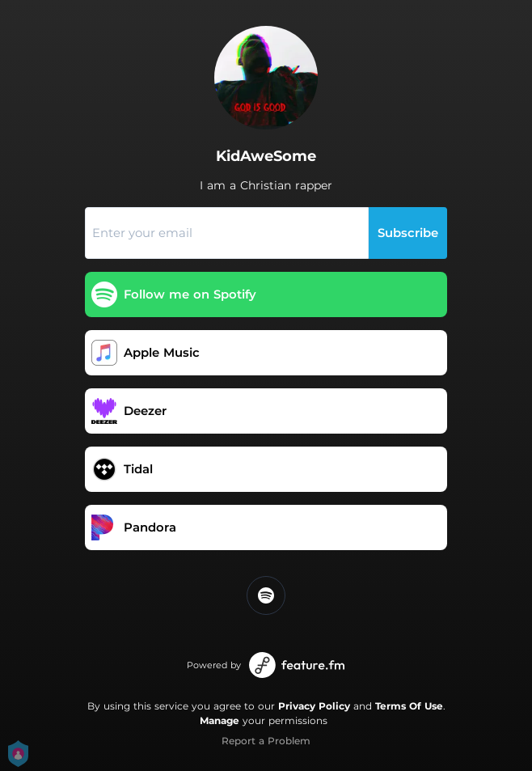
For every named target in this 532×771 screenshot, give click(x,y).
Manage (220, 720)
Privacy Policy (314, 706)
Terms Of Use (409, 706)
